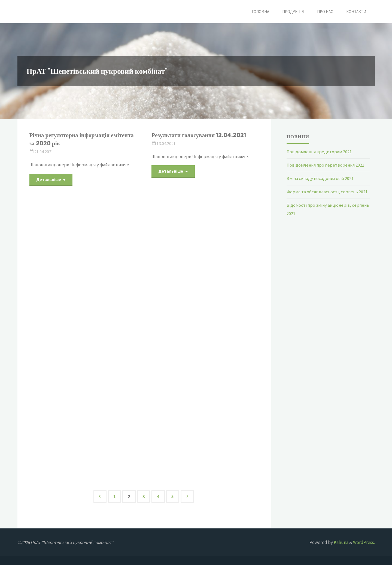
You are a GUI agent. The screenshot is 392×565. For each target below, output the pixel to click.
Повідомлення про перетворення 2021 (327, 165)
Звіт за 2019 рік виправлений (70, 421)
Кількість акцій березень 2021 (193, 342)
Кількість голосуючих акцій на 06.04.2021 (72, 212)
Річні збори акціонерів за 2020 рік (76, 350)
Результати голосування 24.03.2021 (201, 271)
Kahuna (341, 542)
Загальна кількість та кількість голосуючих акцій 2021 (73, 283)
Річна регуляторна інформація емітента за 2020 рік (83, 139)
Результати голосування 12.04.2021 (199, 135)
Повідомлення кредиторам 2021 (320, 152)
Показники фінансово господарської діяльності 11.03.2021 (201, 417)
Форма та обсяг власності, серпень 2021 (328, 191)
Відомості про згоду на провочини (197, 200)
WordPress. (364, 542)
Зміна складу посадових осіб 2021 (321, 178)
